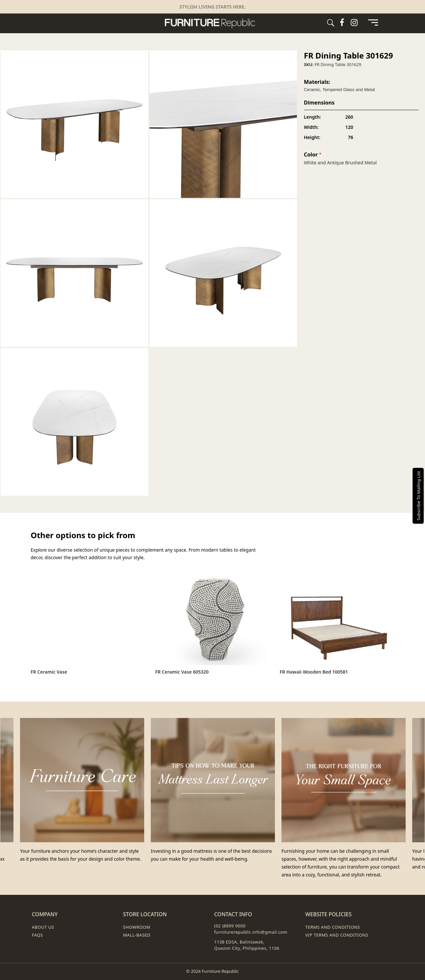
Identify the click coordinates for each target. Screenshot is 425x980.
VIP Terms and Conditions (337, 935)
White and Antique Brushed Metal (340, 163)
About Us (43, 927)
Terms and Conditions (333, 927)
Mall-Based (137, 935)
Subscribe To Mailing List (418, 495)
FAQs (37, 935)
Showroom (137, 927)
